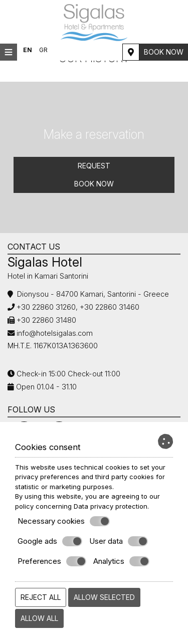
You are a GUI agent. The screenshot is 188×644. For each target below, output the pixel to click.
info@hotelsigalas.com (55, 333)
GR (43, 50)
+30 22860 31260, (46, 307)
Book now (164, 52)
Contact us (34, 247)
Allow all (39, 618)
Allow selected (104, 597)
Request (94, 166)
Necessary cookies (64, 521)
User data (119, 541)
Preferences (52, 561)
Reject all (41, 597)
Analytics (121, 561)
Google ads (50, 541)
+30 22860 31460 (109, 307)
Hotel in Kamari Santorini (48, 276)
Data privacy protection (111, 506)
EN (28, 50)
